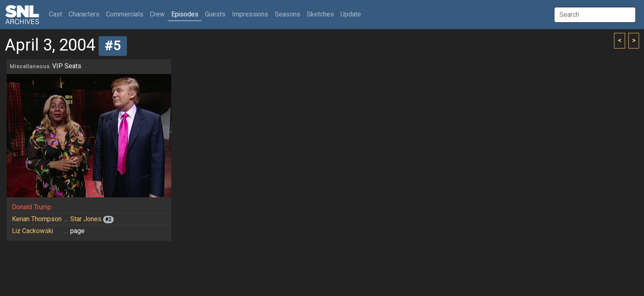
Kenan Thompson (37, 219)
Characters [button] (84, 14)
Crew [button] (157, 14)
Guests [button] (215, 14)
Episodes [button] (185, 14)
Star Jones (86, 219)
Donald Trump (32, 207)
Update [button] (351, 14)
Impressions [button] (250, 14)
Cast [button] (57, 14)
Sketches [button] (320, 14)
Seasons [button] (287, 14)
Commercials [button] (125, 14)
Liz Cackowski (32, 231)
